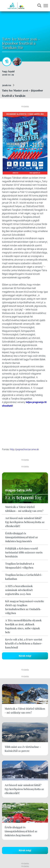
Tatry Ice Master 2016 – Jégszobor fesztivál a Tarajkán (22, 93)
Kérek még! (25, 590)
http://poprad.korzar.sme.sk (24, 388)
